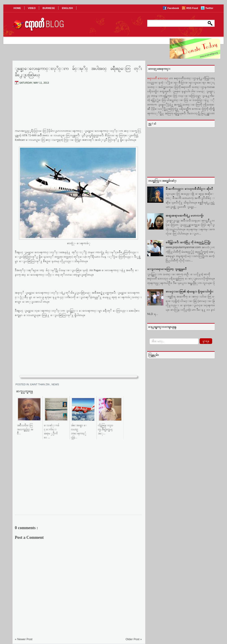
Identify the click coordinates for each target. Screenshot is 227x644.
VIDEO (32, 8)
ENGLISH (67, 8)
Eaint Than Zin (40, 384)
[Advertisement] (78, 110)
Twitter (209, 8)
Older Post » (134, 639)
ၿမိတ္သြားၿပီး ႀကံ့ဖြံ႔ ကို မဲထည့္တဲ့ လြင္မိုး (188, 242)
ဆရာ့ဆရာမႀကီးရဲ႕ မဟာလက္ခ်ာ (185, 215)
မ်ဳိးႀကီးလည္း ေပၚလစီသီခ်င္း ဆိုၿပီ (189, 189)
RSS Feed (192, 8)
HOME (17, 8)
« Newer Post (24, 639)
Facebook (174, 8)
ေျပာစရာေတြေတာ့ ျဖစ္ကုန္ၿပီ (167, 269)
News (55, 384)
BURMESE (49, 8)
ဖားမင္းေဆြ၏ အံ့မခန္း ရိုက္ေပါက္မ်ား (189, 291)
